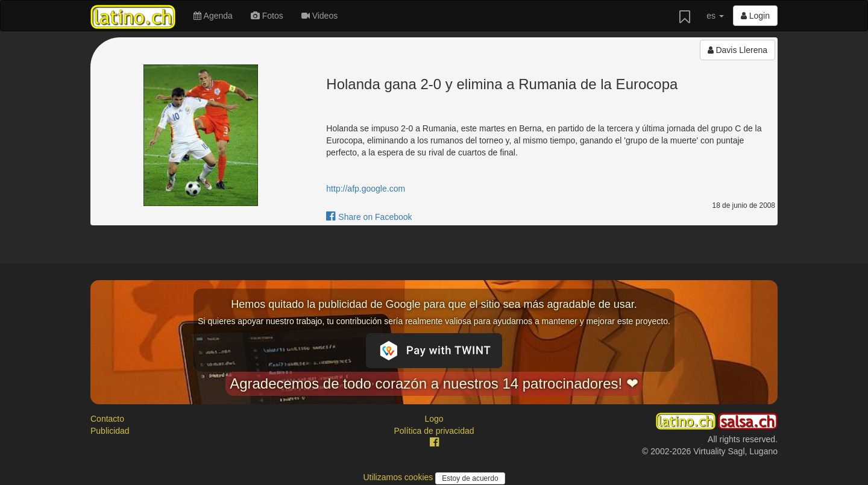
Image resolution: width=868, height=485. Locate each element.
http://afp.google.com (366, 189)
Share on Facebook (369, 217)
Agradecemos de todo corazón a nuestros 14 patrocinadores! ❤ (434, 383)
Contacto (107, 419)
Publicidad (110, 431)
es (715, 16)
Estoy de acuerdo (470, 478)
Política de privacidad (434, 431)
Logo (434, 419)
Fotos (267, 16)
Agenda (213, 16)
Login (755, 16)
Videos (319, 16)
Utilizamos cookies (399, 477)
